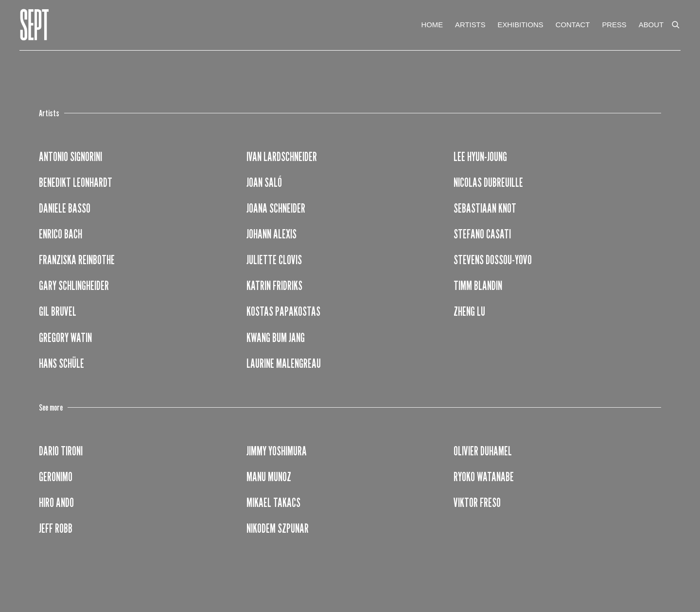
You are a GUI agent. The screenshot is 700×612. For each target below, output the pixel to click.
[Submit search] (676, 23)
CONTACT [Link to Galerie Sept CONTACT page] (573, 25)
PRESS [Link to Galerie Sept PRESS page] (614, 25)
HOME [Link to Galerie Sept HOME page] (432, 25)
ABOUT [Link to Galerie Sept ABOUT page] (651, 25)
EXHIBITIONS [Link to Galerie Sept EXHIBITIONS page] (521, 25)
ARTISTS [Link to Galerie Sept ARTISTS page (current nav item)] (470, 25)
